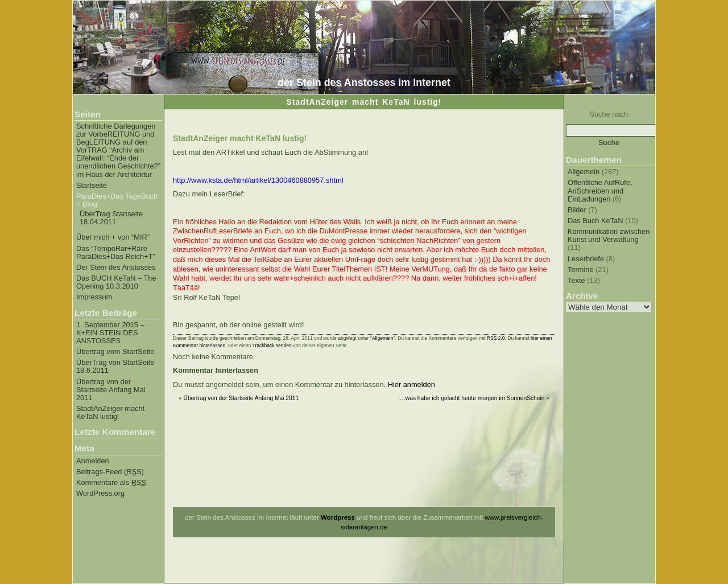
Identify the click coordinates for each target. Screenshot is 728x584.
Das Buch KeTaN (595, 221)
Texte (576, 280)
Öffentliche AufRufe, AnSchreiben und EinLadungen (600, 190)
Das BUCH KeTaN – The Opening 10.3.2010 (116, 282)
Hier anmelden (411, 384)
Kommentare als (111, 483)
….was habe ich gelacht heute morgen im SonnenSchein (471, 398)
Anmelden (93, 461)
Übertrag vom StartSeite (115, 352)
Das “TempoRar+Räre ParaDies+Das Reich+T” (116, 253)
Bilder (577, 210)
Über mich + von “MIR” (113, 237)
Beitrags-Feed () (110, 472)
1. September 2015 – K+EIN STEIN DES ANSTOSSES (110, 333)
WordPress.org (100, 493)
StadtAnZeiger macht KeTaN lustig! (110, 413)
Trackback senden (272, 346)
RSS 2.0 (496, 338)
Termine (581, 270)
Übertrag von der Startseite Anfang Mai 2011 (111, 390)
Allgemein (584, 172)
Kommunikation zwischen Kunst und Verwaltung (609, 235)
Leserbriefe (586, 259)
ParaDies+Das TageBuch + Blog (117, 200)
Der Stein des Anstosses (116, 268)
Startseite (92, 186)
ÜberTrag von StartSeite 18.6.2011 (115, 367)
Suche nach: (609, 114)
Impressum (94, 297)
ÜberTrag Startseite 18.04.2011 (111, 218)
